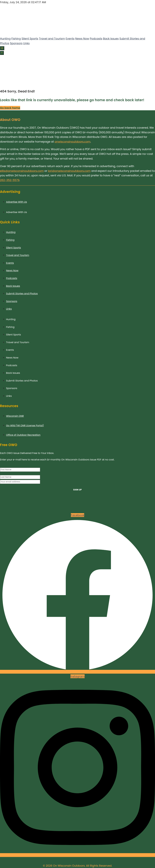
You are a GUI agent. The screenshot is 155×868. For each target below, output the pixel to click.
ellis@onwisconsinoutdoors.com (22, 171)
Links (26, 43)
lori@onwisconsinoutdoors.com (69, 171)
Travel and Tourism (52, 39)
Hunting (5, 39)
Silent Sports (30, 39)
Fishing (16, 39)
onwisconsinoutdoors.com (73, 142)
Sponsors (16, 43)
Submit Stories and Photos (22, 294)
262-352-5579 (10, 180)
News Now (82, 39)
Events (70, 39)
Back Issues (111, 39)
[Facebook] (1, 83)
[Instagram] (4, 83)
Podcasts (96, 39)
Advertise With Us (16, 202)
